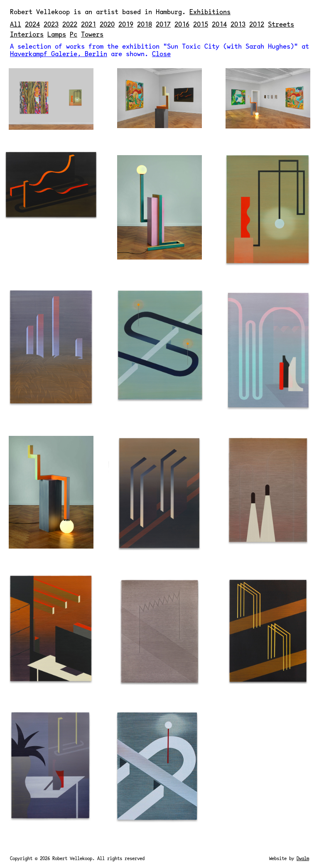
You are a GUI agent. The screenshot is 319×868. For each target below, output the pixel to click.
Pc (74, 34)
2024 (32, 24)
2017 (163, 24)
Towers (92, 34)
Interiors (27, 34)
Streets (281, 24)
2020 (107, 24)
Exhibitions (210, 11)
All (16, 24)
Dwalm (303, 858)
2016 (182, 24)
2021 (88, 24)
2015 (201, 24)
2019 (126, 24)
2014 (219, 24)
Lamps (57, 34)
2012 (257, 24)
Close (161, 53)
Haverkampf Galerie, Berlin (59, 53)
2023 (51, 24)
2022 (70, 24)
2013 (238, 24)
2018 (145, 24)
